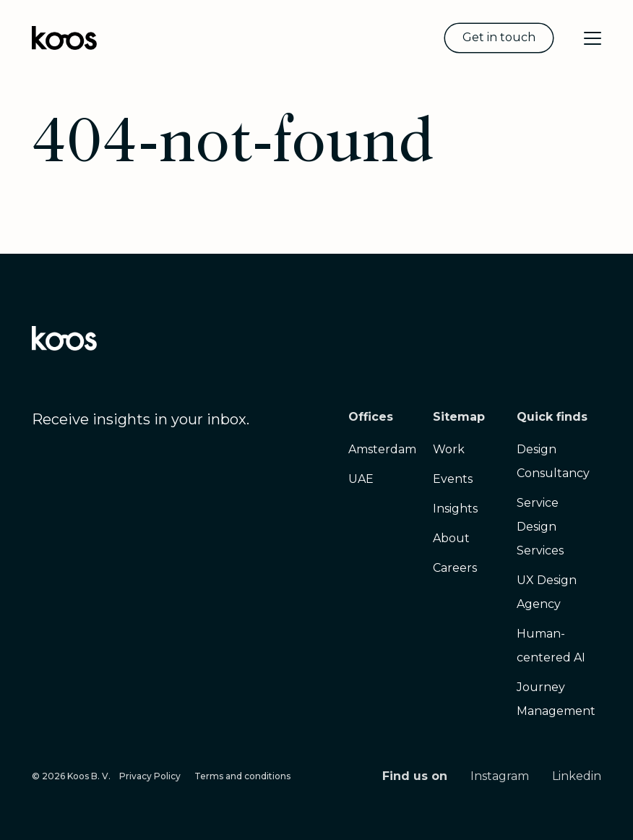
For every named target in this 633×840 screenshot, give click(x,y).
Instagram (500, 776)
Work (449, 449)
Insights (455, 509)
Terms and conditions (242, 776)
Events (453, 479)
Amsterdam (382, 449)
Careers (455, 568)
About (451, 538)
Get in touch (499, 37)
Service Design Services (540, 527)
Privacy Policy (150, 776)
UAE (361, 479)
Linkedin (577, 776)
